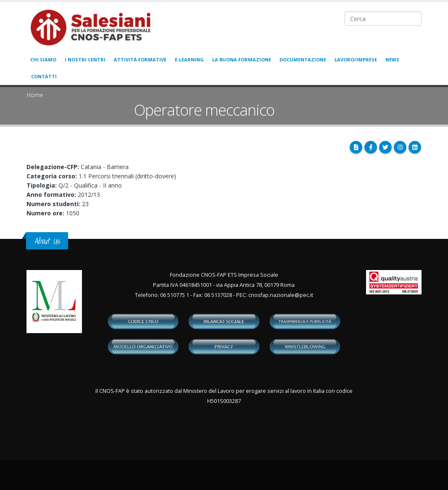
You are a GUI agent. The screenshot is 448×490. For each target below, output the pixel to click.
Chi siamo (43, 60)
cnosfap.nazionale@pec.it (281, 295)
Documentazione (303, 60)
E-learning (189, 60)
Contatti (44, 76)
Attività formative (140, 60)
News (392, 60)
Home (35, 95)
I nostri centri (85, 60)
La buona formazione (242, 60)
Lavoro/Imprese (356, 60)
